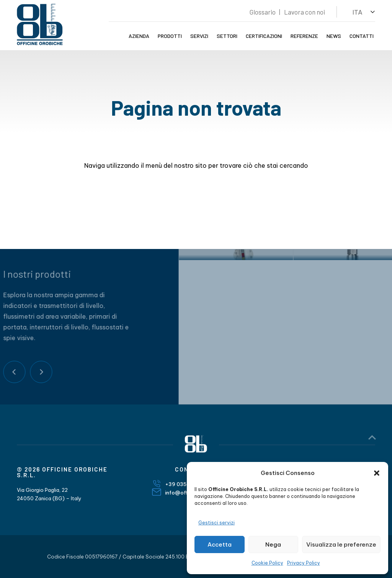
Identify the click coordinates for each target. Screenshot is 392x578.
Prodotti (170, 36)
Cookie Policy (267, 563)
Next (26, 372)
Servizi (199, 36)
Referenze (304, 36)
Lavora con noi (305, 12)
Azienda (139, 36)
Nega (273, 544)
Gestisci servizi (216, 523)
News (334, 36)
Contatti (362, 36)
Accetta (220, 544)
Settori (227, 36)
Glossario (263, 12)
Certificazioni (264, 36)
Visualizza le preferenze (341, 544)
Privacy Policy (304, 563)
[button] (377, 473)
